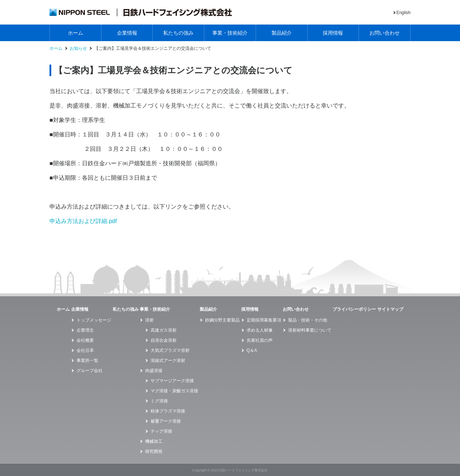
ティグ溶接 (161, 431)
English (403, 13)
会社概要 (85, 340)
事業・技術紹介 (230, 33)
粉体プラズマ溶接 (168, 411)
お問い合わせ (385, 33)
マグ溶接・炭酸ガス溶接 (174, 391)
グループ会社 (90, 371)
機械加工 (154, 441)
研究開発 (154, 451)
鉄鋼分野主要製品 (222, 320)
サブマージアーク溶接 (172, 381)
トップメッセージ (94, 320)
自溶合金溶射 (164, 340)
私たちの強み (178, 33)
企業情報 (127, 33)
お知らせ (78, 49)
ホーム (75, 33)
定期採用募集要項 (264, 320)
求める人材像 (260, 330)
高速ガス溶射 (164, 330)
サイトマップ (390, 309)
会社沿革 (85, 350)
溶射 (149, 320)
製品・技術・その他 (308, 320)
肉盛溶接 (154, 371)
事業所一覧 (87, 361)
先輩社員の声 (260, 340)
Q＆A (252, 350)
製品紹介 (282, 33)
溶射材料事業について (310, 330)
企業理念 (85, 330)
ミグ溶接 (159, 401)
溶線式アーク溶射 (168, 361)
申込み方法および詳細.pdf (83, 221)
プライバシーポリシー (354, 309)
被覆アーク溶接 (166, 421)
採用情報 (333, 33)
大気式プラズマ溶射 (170, 350)
